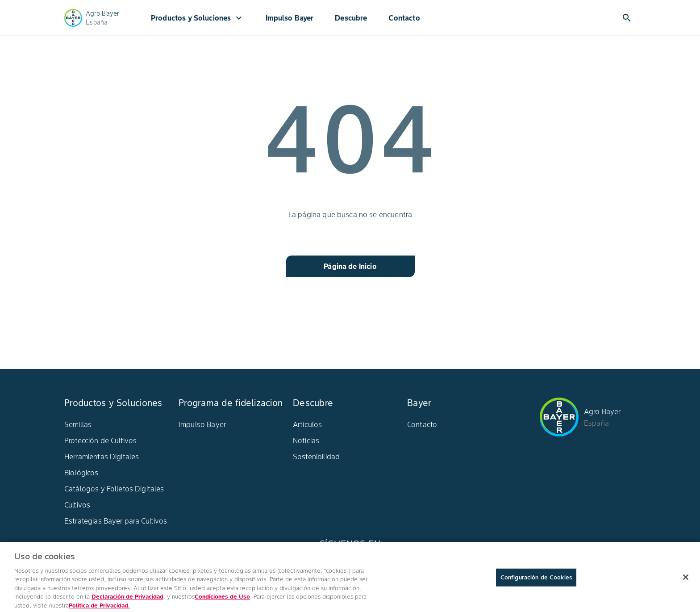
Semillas (78, 424)
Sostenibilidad (316, 457)
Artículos (307, 424)
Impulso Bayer (290, 18)
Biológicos (81, 473)
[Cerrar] (686, 581)
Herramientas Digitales (102, 457)
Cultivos (77, 505)
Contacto (404, 18)
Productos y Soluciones (198, 18)
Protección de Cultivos (100, 440)
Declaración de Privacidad (127, 601)
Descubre (351, 18)
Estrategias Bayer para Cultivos (116, 521)
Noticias (306, 440)
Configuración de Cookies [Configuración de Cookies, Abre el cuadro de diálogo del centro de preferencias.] (536, 581)
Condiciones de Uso (222, 601)
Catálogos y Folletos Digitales (114, 489)
